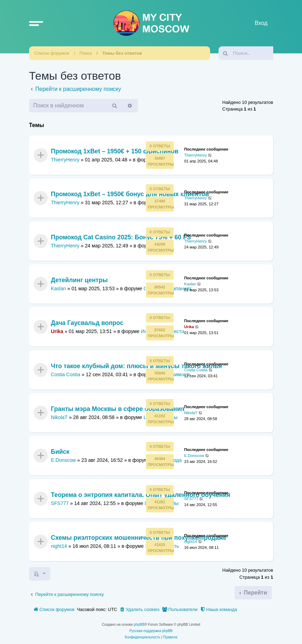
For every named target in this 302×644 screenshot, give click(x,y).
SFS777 (60, 503)
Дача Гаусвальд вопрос (87, 323)
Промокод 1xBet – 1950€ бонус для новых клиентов (130, 194)
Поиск (86, 53)
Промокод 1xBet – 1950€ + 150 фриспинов (115, 151)
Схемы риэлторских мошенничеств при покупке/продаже (139, 538)
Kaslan (58, 288)
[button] (36, 23)
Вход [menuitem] (261, 23)
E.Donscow (63, 460)
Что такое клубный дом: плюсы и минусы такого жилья (136, 366)
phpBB (139, 625)
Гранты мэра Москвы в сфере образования (118, 409)
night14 (59, 546)
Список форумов (52, 53)
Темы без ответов (122, 53)
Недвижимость (174, 374)
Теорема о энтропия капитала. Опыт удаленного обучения (141, 495)
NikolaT (59, 417)
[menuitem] (140, 610)
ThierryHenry (65, 160)
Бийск (60, 452)
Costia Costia (66, 374)
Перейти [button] (254, 593)
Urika (57, 331)
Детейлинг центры (79, 280)
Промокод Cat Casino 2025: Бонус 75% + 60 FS (121, 237)
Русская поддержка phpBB (151, 631)
